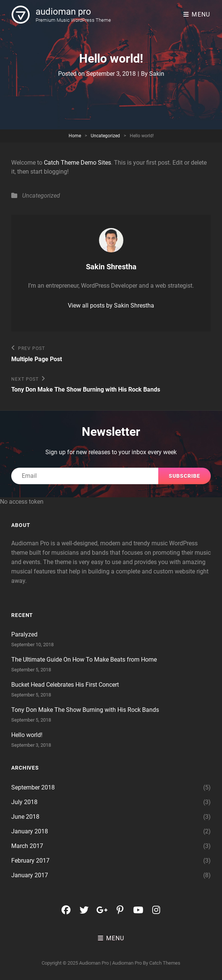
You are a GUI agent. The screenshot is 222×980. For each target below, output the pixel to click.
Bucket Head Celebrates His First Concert (65, 685)
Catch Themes (165, 963)
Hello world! (27, 735)
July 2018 (24, 802)
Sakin (157, 74)
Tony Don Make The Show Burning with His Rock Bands (85, 710)
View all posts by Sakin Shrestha (111, 305)
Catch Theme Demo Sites (77, 163)
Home (75, 136)
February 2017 (30, 861)
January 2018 (30, 831)
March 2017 (27, 846)
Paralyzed (24, 634)
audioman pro (63, 12)
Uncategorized (105, 136)
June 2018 (25, 817)
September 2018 (33, 787)
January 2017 (30, 875)
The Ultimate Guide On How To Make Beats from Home (84, 660)
